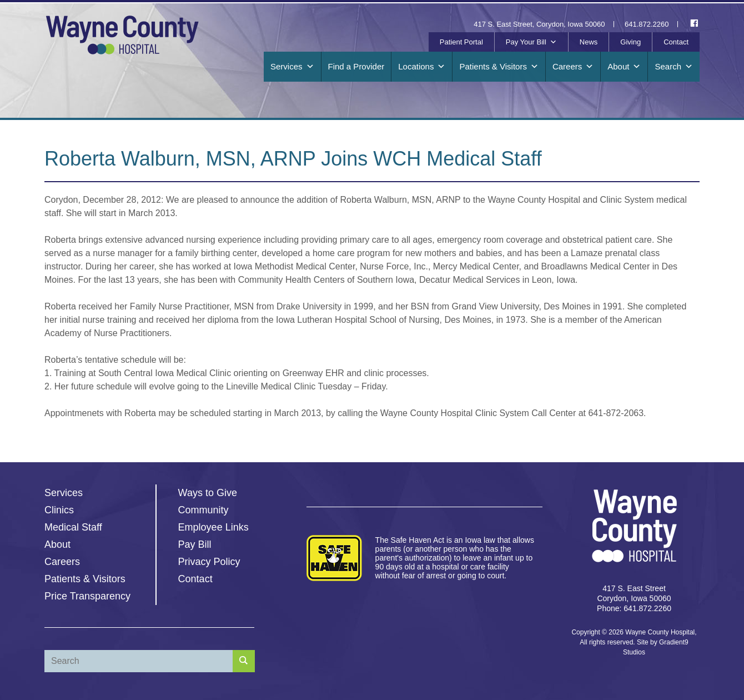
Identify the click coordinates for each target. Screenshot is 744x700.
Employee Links (213, 527)
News (589, 42)
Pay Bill (195, 544)
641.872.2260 (647, 24)
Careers (573, 67)
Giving (630, 42)
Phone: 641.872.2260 (634, 608)
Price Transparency (87, 596)
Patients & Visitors (499, 67)
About (624, 67)
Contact (676, 42)
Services (292, 67)
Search (674, 67)
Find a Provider (356, 66)
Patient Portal (461, 42)
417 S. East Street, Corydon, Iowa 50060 (539, 24)
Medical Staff (73, 527)
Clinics (59, 510)
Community (203, 510)
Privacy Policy (209, 562)
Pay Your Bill (531, 42)
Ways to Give (208, 493)
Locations (422, 67)
